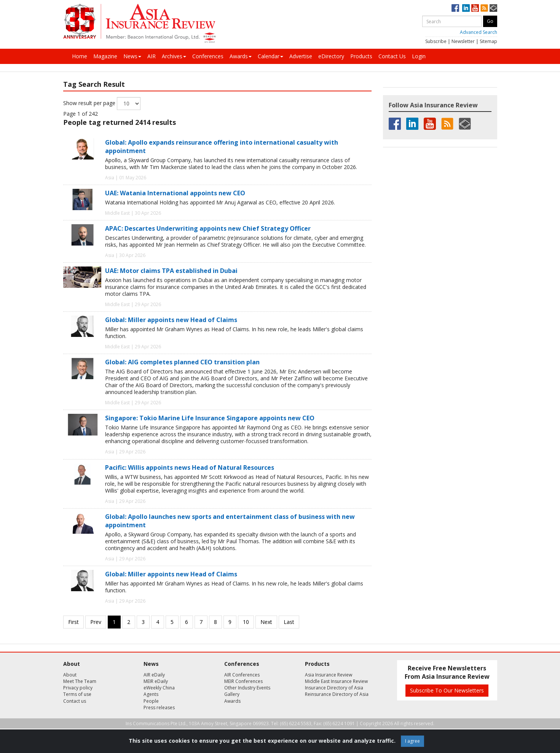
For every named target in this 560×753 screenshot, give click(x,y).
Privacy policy (78, 688)
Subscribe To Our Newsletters (447, 690)
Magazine (105, 56)
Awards (241, 56)
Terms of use (77, 694)
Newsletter (463, 41)
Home (80, 56)
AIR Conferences (242, 675)
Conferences (208, 56)
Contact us (75, 701)
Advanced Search (479, 32)
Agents (151, 694)
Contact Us (392, 56)
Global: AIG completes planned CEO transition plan (182, 362)
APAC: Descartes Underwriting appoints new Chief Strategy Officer (208, 228)
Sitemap (488, 41)
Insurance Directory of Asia (334, 688)
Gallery (232, 694)
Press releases (159, 708)
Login (419, 56)
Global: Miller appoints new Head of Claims (171, 320)
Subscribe (436, 41)
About (70, 675)
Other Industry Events (247, 688)
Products (361, 56)
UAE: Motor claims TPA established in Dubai (171, 271)
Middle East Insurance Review (336, 681)
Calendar (270, 56)
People (151, 701)
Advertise (301, 56)
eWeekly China (159, 688)
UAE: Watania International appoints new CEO (175, 193)
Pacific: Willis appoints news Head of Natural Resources (190, 467)
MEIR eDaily (156, 681)
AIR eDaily (154, 675)
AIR (152, 56)
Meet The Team (80, 681)
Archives (174, 56)
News (132, 56)
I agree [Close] (412, 741)
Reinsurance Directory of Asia (337, 694)
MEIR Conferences (243, 681)
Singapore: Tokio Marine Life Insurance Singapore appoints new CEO (210, 418)
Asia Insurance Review (329, 675)
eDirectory (331, 56)
